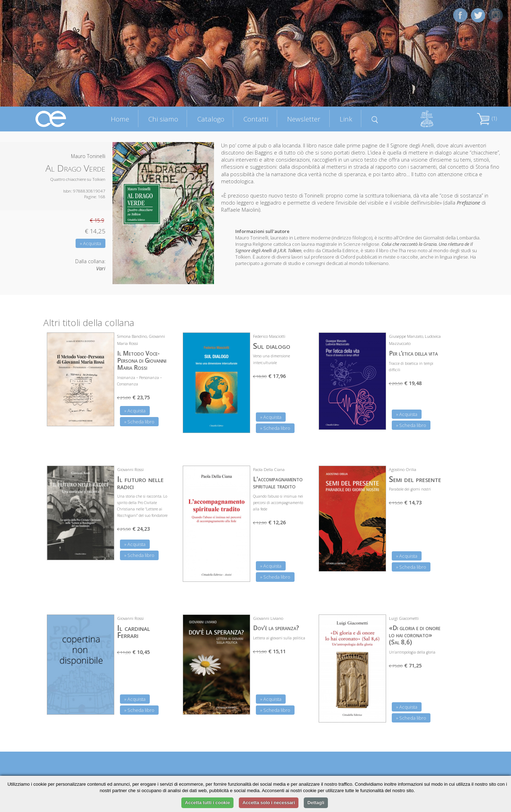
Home (120, 119)
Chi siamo (163, 119)
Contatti (256, 119)
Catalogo (211, 119)
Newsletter (304, 119)
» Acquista (90, 243)
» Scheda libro (139, 422)
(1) (487, 118)
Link (346, 119)
